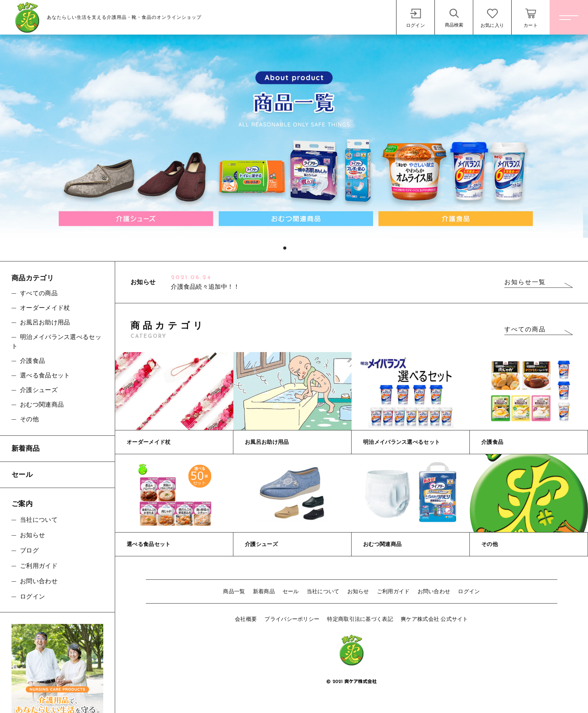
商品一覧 (234, 591)
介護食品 (32, 361)
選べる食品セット (45, 375)
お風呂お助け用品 (45, 322)
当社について (323, 591)
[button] (285, 248)
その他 (29, 419)
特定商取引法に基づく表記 (360, 619)
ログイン (469, 591)
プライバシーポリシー (292, 619)
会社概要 (246, 619)
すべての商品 (525, 329)
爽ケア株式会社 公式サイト (434, 619)
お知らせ (358, 591)
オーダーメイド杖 (45, 308)
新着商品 (264, 591)
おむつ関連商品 (42, 404)
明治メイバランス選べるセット (56, 342)
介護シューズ (39, 390)
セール (291, 591)
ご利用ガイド (393, 591)
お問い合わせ (434, 591)
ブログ (29, 550)
